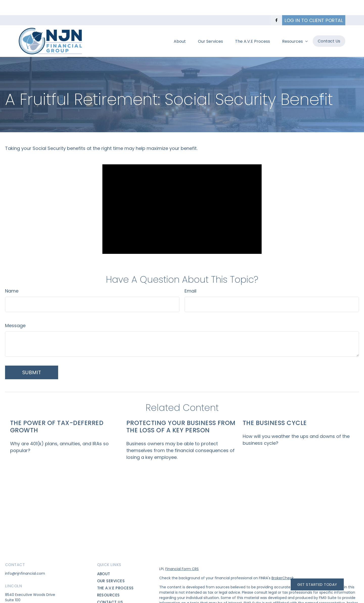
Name (12, 276)
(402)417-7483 (19, 599)
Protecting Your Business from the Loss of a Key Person (181, 411)
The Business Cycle (275, 408)
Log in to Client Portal (314, 5)
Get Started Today (317, 584)
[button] (180, 26)
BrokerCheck (283, 563)
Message (15, 310)
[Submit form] (32, 357)
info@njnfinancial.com (25, 558)
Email (190, 276)
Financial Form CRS (182, 554)
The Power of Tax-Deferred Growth (57, 411)
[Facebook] (276, 5)
